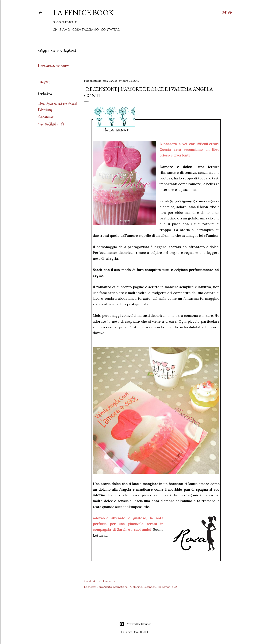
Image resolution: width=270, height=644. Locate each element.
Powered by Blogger (135, 624)
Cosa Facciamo (86, 30)
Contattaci (111, 30)
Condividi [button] (44, 82)
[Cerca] (227, 13)
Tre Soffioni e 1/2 (51, 124)
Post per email (107, 581)
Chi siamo (61, 30)
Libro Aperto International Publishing (119, 587)
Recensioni (46, 117)
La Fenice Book (83, 13)
